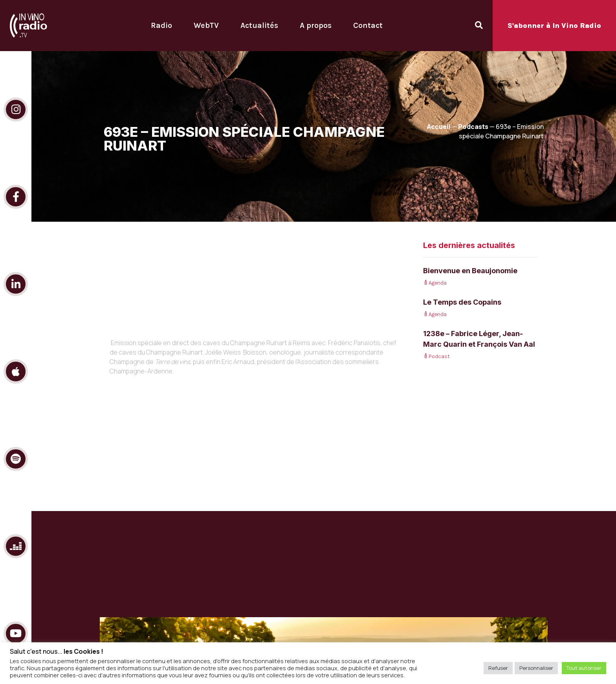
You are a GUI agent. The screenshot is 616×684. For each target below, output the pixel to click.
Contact (368, 25)
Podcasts (473, 127)
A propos (316, 25)
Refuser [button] (498, 668)
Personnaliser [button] (536, 668)
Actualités (259, 25)
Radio (161, 25)
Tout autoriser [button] (584, 668)
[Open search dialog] (479, 25)
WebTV (206, 25)
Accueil (439, 127)
